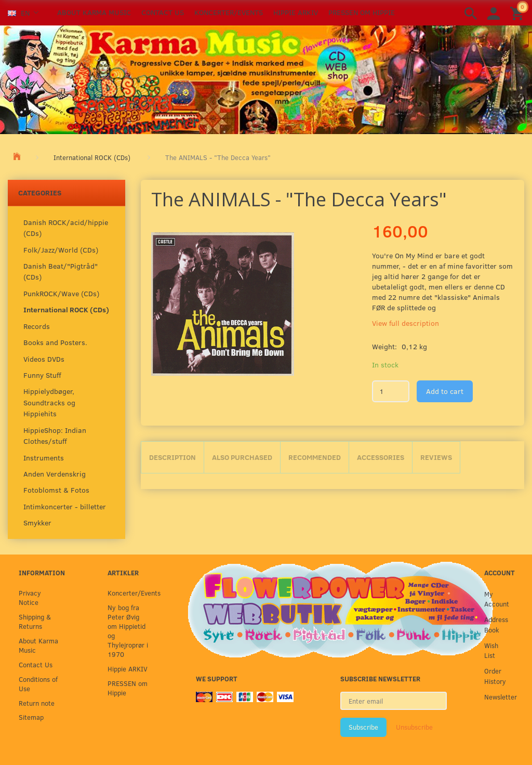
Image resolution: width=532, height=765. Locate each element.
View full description (405, 323)
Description (172, 457)
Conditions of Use (38, 684)
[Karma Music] (266, 78)
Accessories (381, 457)
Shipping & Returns (35, 621)
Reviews (436, 457)
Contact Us (163, 12)
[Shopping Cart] (518, 13)
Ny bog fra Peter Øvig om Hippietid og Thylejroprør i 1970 (128, 631)
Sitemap (31, 717)
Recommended (315, 457)
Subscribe (363, 727)
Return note (37, 703)
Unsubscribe (414, 727)
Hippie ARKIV (296, 12)
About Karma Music (94, 12)
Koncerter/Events (229, 12)
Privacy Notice (30, 597)
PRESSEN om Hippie (362, 12)
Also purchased (242, 457)
